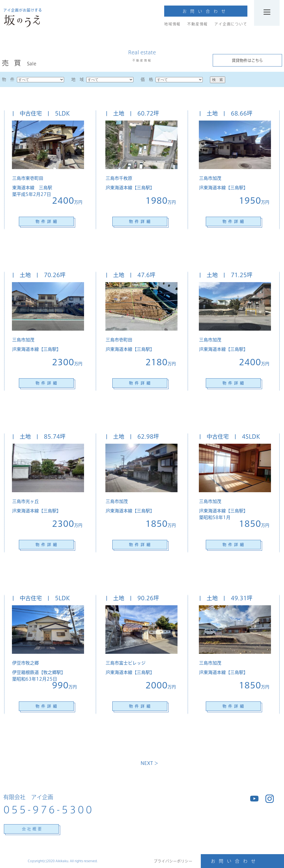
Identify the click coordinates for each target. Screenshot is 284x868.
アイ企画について (231, 24)
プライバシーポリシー (173, 861)
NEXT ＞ (149, 763)
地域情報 (172, 24)
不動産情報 (197, 24)
